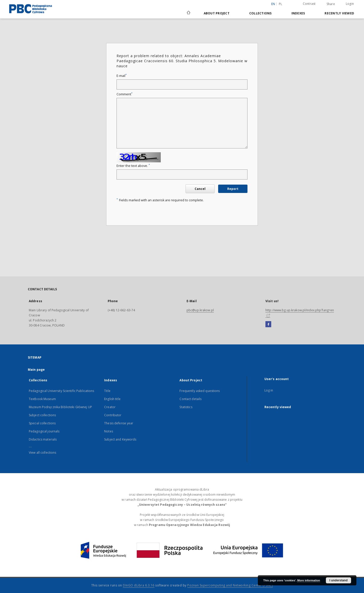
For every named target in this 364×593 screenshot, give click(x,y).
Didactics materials (43, 439)
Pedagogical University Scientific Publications (62, 391)
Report (233, 189)
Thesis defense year (119, 423)
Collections (260, 13)
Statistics (186, 407)
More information (309, 580)
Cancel (200, 189)
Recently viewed (339, 13)
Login (350, 4)
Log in (269, 390)
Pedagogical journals (44, 431)
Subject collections (42, 415)
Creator (110, 407)
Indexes (298, 13)
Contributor (113, 415)
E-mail (122, 76)
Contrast (309, 4)
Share (331, 4)
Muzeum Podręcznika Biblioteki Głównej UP (60, 407)
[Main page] (188, 13)
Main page (36, 370)
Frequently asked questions (200, 391)
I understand (338, 580)
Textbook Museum (42, 399)
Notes (109, 431)
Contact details (190, 399)
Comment (124, 94)
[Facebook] (268, 324)
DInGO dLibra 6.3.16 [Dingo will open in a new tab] (139, 585)
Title (107, 391)
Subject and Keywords (120, 439)
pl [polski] (281, 4)
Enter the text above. (133, 166)
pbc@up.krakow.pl (200, 310)
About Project (217, 13)
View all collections (42, 453)
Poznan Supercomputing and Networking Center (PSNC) (230, 585)
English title (112, 399)
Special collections (42, 423)
